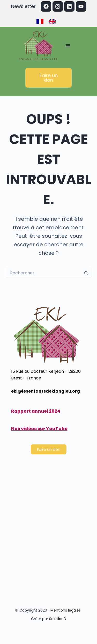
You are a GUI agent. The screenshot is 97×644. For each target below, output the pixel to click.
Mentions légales (66, 610)
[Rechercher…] (43, 273)
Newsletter (23, 6)
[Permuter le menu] (68, 46)
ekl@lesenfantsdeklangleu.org (46, 391)
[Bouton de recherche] (86, 273)
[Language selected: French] (49, 21)
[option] (53, 22)
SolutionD (58, 619)
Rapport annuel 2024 (36, 411)
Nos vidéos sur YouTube (39, 429)
